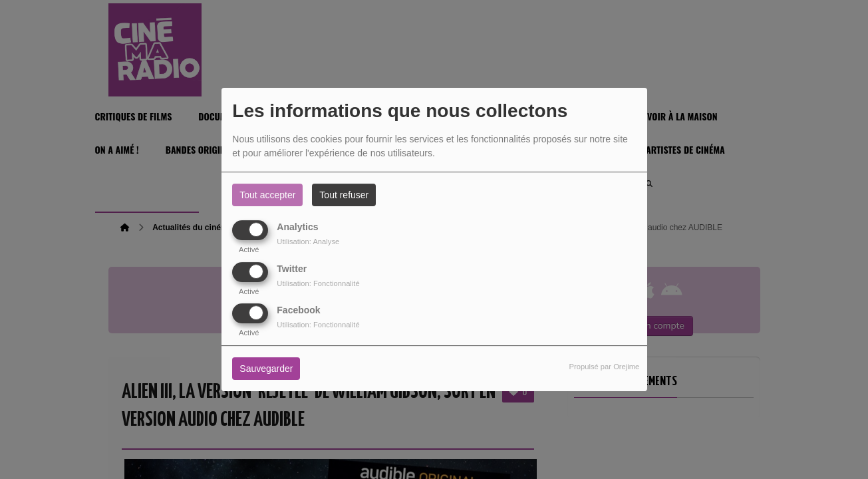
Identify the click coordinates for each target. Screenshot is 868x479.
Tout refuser (344, 195)
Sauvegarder (266, 369)
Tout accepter (267, 195)
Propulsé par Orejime (605, 367)
